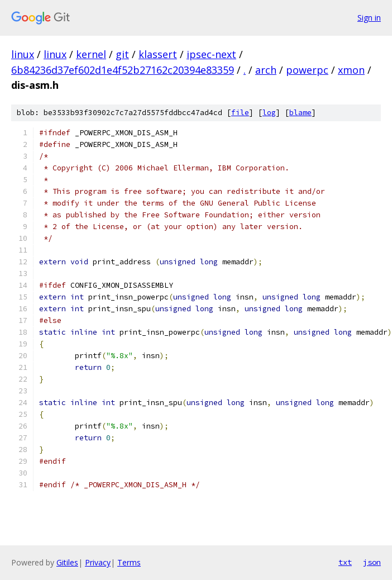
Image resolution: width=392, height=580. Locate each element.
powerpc (307, 70)
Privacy (98, 562)
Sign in (369, 18)
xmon (351, 70)
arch (266, 70)
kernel (91, 54)
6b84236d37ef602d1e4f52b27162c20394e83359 (123, 70)
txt (345, 562)
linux (23, 54)
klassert (158, 54)
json (372, 562)
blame (300, 113)
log (269, 113)
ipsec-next (211, 54)
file (240, 113)
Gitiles (67, 562)
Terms (129, 562)
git (122, 54)
